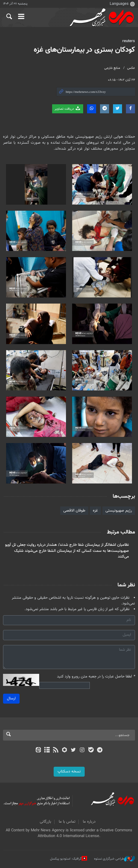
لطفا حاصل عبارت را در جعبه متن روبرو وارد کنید (96, 677)
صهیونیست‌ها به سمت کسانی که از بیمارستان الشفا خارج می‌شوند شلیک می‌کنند (72, 554)
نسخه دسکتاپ (69, 772)
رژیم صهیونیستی (119, 511)
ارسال (11, 698)
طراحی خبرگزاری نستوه (114, 859)
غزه (95, 511)
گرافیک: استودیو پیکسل (69, 859)
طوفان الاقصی (74, 511)
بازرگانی (45, 822)
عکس (131, 68)
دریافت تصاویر (68, 109)
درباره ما (89, 822)
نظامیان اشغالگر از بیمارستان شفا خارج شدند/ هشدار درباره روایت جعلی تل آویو (67, 545)
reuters (129, 41)
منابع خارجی (112, 68)
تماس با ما (67, 822)
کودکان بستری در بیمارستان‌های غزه (84, 50)
